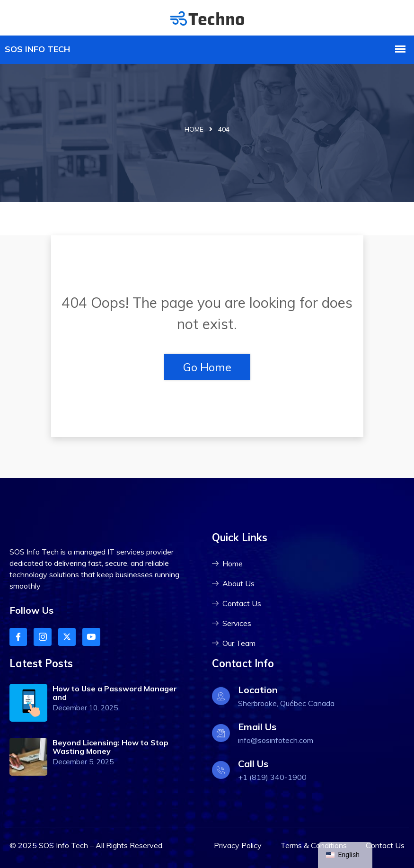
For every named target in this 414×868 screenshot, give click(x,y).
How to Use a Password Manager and (115, 693)
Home (194, 129)
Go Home (207, 367)
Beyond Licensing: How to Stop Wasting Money (110, 747)
